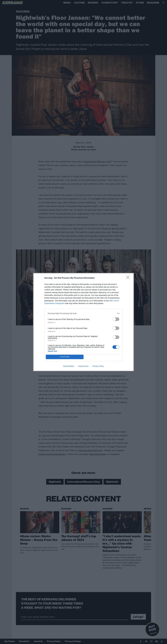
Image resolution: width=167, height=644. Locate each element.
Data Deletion (69, 366)
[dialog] (83, 322)
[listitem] (83, 313)
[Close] (129, 278)
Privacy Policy (98, 366)
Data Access (83, 366)
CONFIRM (65, 357)
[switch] (116, 319)
